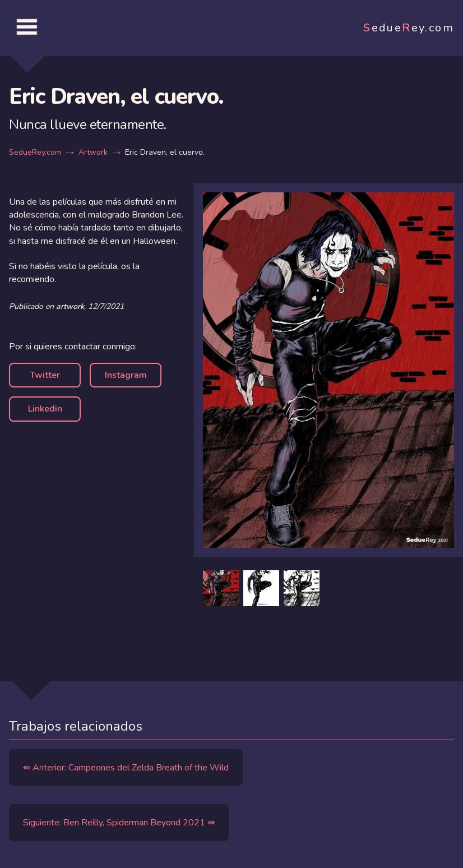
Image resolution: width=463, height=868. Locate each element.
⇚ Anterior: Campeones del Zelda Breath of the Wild (126, 768)
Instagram (126, 375)
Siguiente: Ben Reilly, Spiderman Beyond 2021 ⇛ (119, 823)
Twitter (45, 375)
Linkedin (45, 409)
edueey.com (409, 28)
